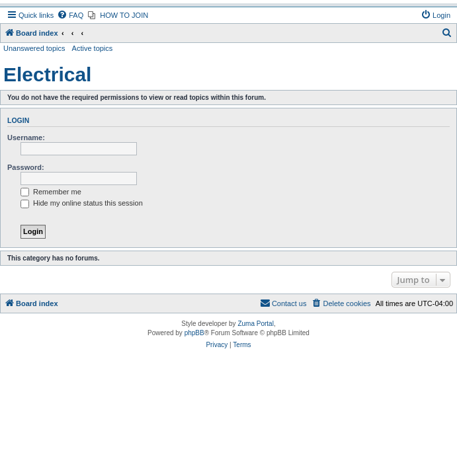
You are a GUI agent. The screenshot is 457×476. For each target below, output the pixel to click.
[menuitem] (70, 15)
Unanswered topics (34, 48)
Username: (26, 138)
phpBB (194, 333)
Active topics (93, 48)
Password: (26, 167)
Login (18, 120)
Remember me (51, 192)
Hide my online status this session (82, 203)
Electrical (47, 74)
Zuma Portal (255, 324)
